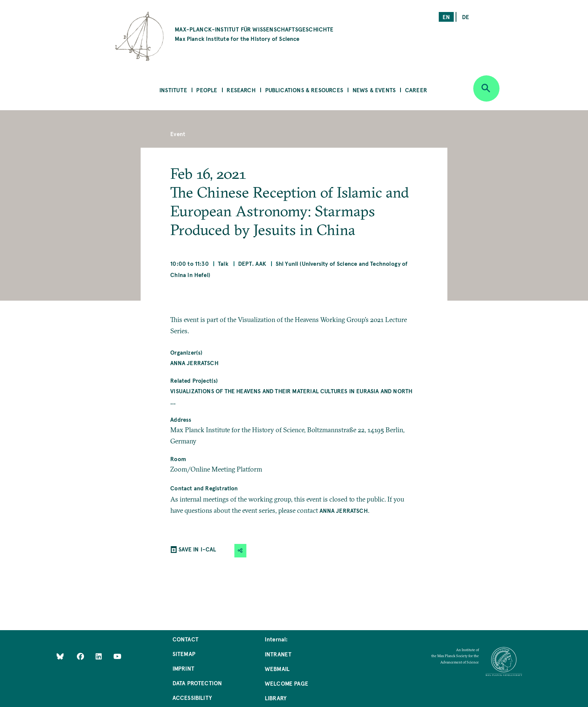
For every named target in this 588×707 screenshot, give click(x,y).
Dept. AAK (252, 263)
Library (276, 698)
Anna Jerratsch (194, 363)
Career (416, 90)
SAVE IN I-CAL (197, 549)
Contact (185, 639)
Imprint (183, 668)
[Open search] (486, 88)
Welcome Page (286, 683)
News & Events (374, 90)
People (207, 90)
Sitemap (184, 654)
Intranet (278, 654)
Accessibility (192, 697)
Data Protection (197, 683)
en (446, 17)
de (466, 17)
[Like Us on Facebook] (81, 656)
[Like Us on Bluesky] (60, 656)
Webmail (277, 669)
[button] (240, 550)
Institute (173, 90)
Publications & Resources (304, 90)
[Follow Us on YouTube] (117, 656)
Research (241, 90)
